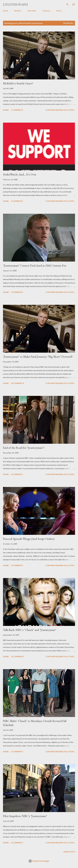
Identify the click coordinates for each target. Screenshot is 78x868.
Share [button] (6, 110)
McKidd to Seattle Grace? (18, 83)
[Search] (67, 4)
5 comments (17, 292)
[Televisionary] (15, 4)
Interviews (32, 11)
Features (46, 11)
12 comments (17, 656)
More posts (69, 852)
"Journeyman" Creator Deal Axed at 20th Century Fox (35, 265)
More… (59, 11)
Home (5, 11)
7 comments (17, 110)
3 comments (17, 201)
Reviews (18, 11)
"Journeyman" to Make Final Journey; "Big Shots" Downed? (38, 357)
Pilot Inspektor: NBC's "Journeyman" (25, 816)
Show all (68, 23)
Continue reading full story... (60, 110)
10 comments (17, 383)
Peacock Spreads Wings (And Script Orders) (29, 539)
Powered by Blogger (39, 861)
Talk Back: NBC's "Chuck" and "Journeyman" (30, 630)
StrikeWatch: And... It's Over (20, 174)
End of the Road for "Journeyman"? (24, 448)
